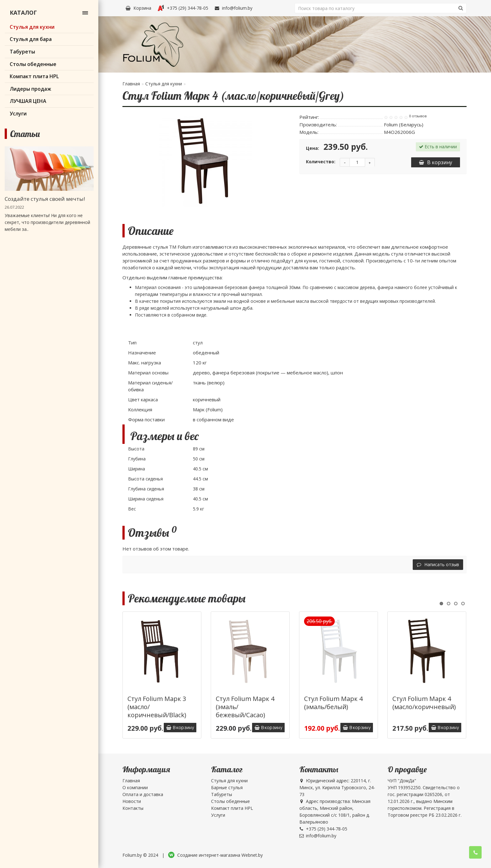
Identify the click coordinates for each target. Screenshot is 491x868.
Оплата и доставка (143, 794)
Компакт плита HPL (232, 808)
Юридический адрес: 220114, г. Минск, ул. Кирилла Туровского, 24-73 (337, 787)
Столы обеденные (230, 801)
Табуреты (222, 794)
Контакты (133, 808)
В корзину (436, 162)
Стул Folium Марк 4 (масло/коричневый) (424, 703)
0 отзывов (418, 116)
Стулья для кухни (164, 84)
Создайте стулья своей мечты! (45, 199)
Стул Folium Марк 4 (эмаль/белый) (333, 703)
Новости (132, 801)
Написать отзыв (438, 564)
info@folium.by (233, 8)
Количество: (321, 162)
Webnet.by (252, 855)
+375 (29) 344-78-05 (183, 8)
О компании (135, 787)
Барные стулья (227, 787)
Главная (131, 84)
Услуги (218, 815)
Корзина (138, 8)
